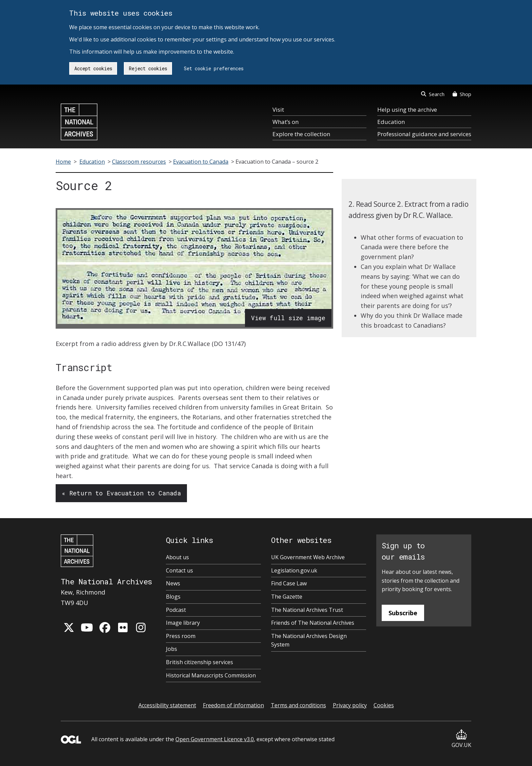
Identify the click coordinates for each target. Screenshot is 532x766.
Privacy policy (350, 705)
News (173, 583)
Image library (183, 623)
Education (391, 122)
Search (433, 94)
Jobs (172, 649)
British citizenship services (199, 662)
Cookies (384, 705)
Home (63, 162)
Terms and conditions (298, 705)
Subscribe (403, 613)
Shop (462, 94)
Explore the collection (301, 134)
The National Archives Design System (309, 640)
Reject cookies (148, 68)
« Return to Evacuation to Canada (121, 493)
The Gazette (287, 597)
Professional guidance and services (424, 134)
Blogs (173, 597)
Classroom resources (139, 162)
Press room (181, 636)
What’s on (286, 122)
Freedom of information (233, 705)
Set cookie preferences (214, 68)
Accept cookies (93, 68)
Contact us (179, 570)
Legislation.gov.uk (294, 570)
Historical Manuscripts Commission (211, 675)
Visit (278, 110)
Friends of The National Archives (313, 623)
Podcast (176, 610)
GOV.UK (461, 739)
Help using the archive (407, 110)
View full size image (288, 318)
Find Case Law (289, 583)
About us (177, 557)
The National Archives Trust (307, 610)
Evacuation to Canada (201, 162)
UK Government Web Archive (308, 557)
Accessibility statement (167, 705)
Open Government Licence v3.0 (215, 739)
